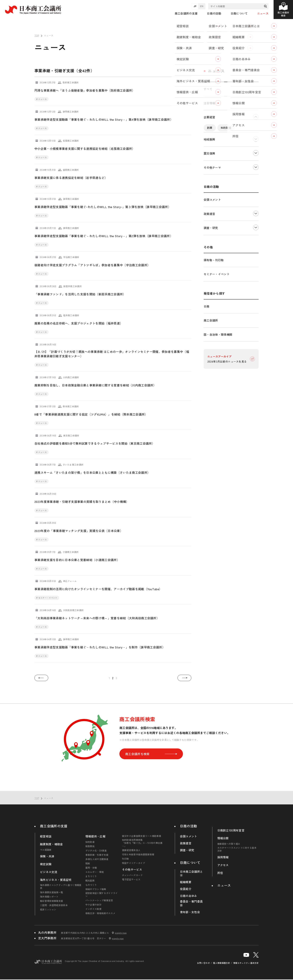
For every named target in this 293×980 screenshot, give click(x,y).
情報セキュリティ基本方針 (246, 963)
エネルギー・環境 (218, 179)
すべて (208, 89)
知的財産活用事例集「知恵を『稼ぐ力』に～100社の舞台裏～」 (142, 843)
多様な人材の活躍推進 (97, 859)
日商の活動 (189, 826)
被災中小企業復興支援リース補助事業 (142, 836)
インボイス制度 (93, 909)
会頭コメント (212, 264)
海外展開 (212, 187)
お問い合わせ (203, 963)
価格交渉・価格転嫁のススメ (100, 913)
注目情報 (209, 103)
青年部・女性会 (190, 912)
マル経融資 (46, 850)
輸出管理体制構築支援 (51, 901)
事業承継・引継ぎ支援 (220, 153)
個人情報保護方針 (222, 963)
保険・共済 (47, 856)
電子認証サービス (131, 879)
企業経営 (209, 117)
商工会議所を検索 (151, 754)
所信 (220, 873)
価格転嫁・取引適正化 (220, 162)
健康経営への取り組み (229, 844)
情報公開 (223, 838)
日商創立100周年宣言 (231, 830)
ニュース (263, 13)
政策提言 (209, 278)
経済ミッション (48, 909)
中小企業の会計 (93, 905)
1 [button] (109, 678)
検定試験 (46, 864)
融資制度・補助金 (51, 844)
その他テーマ (212, 231)
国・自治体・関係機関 (218, 398)
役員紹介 (186, 889)
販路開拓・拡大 (216, 136)
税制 (245, 162)
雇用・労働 (91, 868)
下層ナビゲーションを (256, 117)
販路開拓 (90, 846)
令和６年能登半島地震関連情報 (138, 854)
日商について (190, 862)
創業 (210, 128)
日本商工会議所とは (191, 873)
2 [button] (113, 678)
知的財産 (226, 128)
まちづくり (91, 876)
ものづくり (91, 885)
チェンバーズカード (132, 875)
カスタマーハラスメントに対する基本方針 (237, 849)
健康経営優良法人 (131, 850)
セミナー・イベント (217, 338)
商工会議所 (211, 384)
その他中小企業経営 (238, 187)
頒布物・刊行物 (214, 324)
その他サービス (132, 870)
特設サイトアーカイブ (134, 863)
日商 (207, 370)
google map (121, 933)
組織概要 (186, 882)
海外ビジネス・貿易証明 (56, 880)
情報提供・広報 (95, 836)
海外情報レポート (49, 897)
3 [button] (116, 678)
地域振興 (209, 203)
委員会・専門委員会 (191, 903)
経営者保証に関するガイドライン (101, 895)
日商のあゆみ (189, 896)
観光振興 (90, 881)
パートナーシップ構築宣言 (99, 900)
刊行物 (125, 859)
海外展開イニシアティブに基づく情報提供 (61, 887)
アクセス (223, 865)
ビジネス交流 (49, 872)
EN (202, 6)
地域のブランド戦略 (96, 889)
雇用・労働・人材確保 (220, 170)
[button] (41, 678)
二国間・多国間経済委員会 (54, 905)
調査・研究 (211, 292)
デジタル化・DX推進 (219, 145)
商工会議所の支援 (54, 826)
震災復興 (209, 217)
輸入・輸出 (243, 179)
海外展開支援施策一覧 (51, 892)
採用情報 (223, 857)
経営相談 (46, 836)
